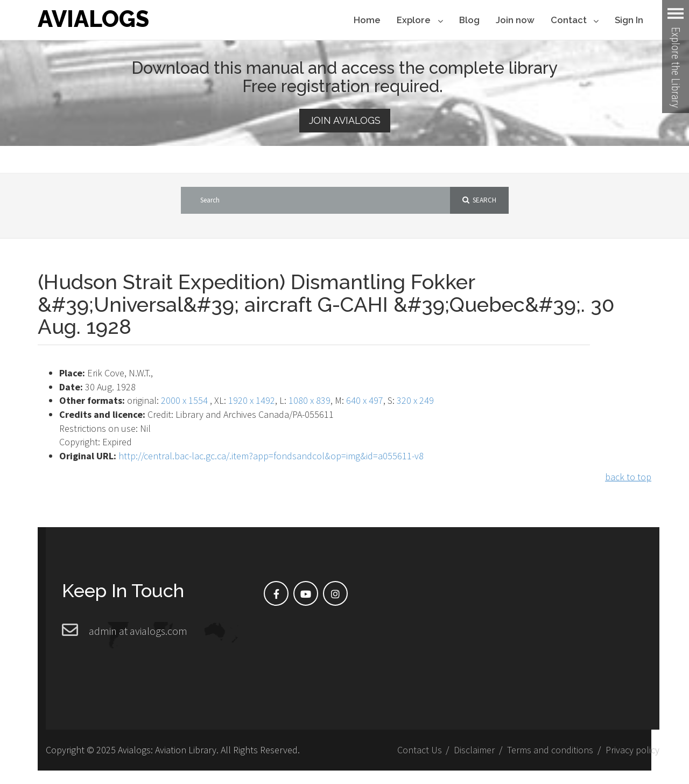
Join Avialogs (345, 120)
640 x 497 (365, 400)
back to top (628, 477)
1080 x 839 (310, 400)
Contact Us (420, 750)
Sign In (629, 20)
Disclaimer (474, 750)
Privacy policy (632, 750)
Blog (469, 20)
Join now (515, 20)
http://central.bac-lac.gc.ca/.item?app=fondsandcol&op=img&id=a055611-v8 (271, 456)
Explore (420, 21)
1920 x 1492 (252, 400)
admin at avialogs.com (138, 631)
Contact (575, 21)
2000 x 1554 (184, 400)
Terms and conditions (550, 750)
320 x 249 (415, 400)
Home (367, 20)
